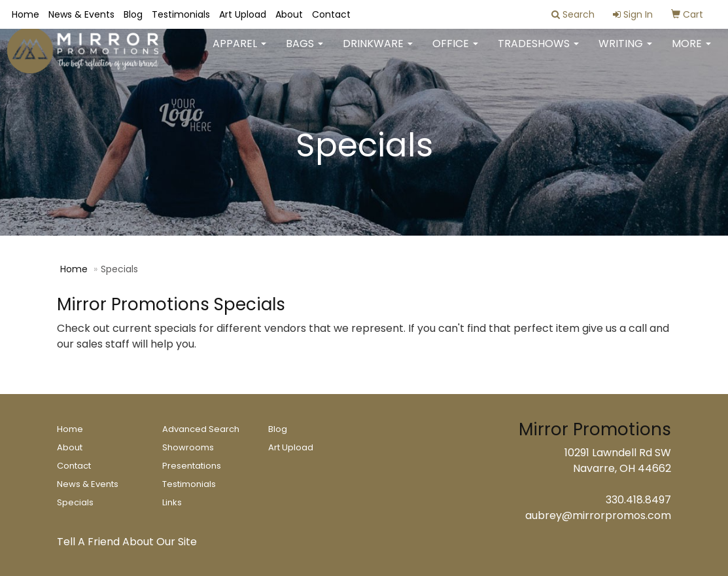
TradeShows (538, 52)
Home (26, 14)
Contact (331, 14)
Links (172, 502)
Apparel (239, 52)
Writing (625, 52)
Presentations (192, 466)
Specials (75, 502)
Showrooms (188, 447)
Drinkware (378, 52)
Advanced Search (201, 429)
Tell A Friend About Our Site (127, 542)
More (691, 52)
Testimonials (181, 14)
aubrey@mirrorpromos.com (598, 515)
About (289, 14)
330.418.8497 (638, 500)
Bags (304, 52)
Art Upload (243, 14)
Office (455, 52)
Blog (133, 14)
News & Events (81, 14)
